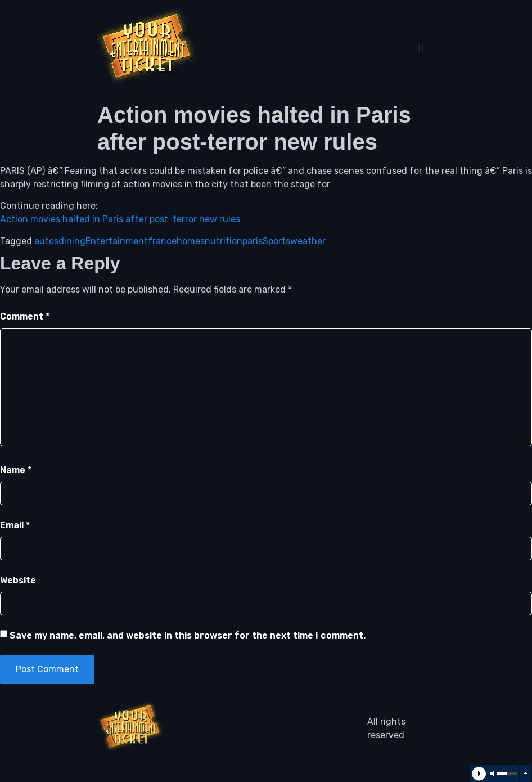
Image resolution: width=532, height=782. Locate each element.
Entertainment (117, 241)
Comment (25, 316)
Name (16, 470)
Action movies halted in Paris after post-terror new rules (120, 219)
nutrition (224, 241)
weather (308, 241)
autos (46, 241)
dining (72, 241)
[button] (421, 49)
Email (15, 525)
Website (18, 580)
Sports (276, 241)
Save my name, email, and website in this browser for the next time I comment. (188, 635)
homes (191, 241)
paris (253, 241)
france (162, 241)
